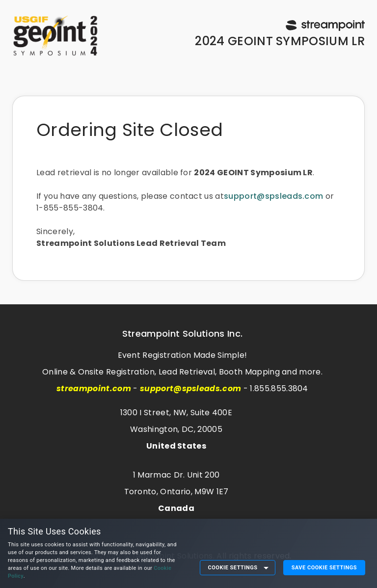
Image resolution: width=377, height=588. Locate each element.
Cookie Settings (233, 568)
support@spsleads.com (273, 196)
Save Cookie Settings (324, 568)
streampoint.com (94, 388)
